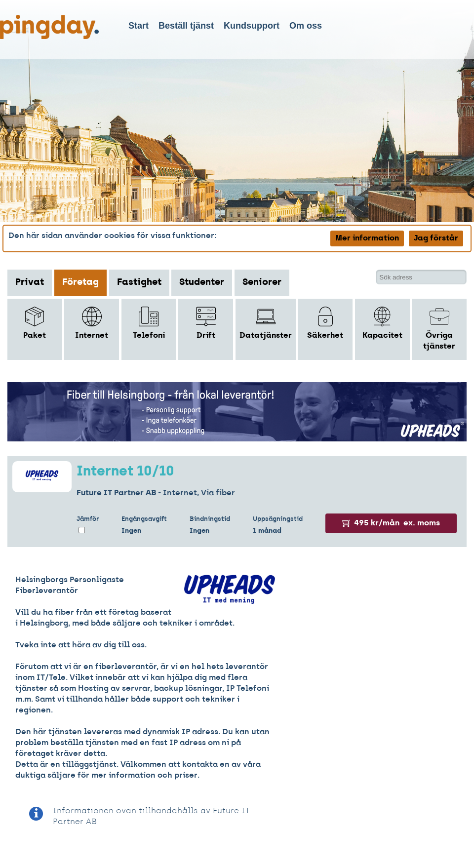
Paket (35, 323)
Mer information (367, 238)
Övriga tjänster (439, 329)
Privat (30, 283)
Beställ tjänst (186, 26)
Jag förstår (436, 238)
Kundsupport (252, 26)
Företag (80, 283)
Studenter (202, 283)
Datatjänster (266, 323)
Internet (92, 323)
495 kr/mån (391, 523)
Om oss (306, 26)
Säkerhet (325, 323)
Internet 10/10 (125, 472)
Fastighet (139, 283)
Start (138, 26)
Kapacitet (382, 323)
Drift (206, 323)
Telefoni (149, 323)
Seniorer (262, 283)
